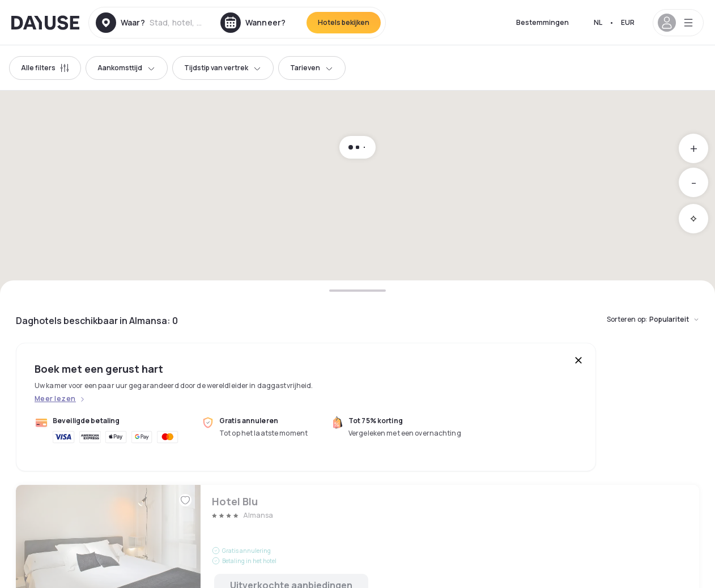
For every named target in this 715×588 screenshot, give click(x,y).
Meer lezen (55, 399)
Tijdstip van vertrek (223, 68)
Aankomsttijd (127, 68)
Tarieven (312, 68)
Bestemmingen (542, 22)
